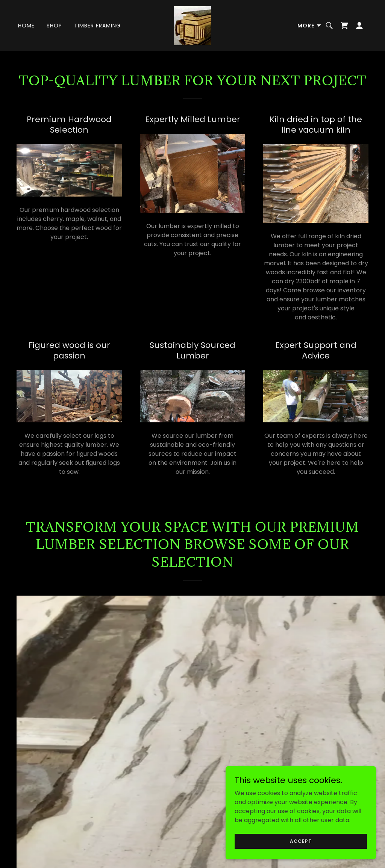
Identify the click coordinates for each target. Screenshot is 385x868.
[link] (192, 25)
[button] (310, 26)
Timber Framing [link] (97, 26)
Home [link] (26, 26)
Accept (301, 841)
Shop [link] (54, 26)
